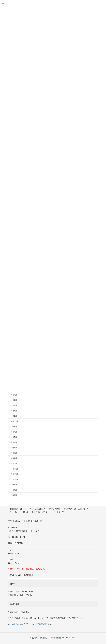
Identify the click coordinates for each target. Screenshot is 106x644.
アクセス (13, 512)
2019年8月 (13, 400)
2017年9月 (13, 485)
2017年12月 (13, 469)
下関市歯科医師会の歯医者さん (76, 509)
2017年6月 (13, 490)
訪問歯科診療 (55, 509)
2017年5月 (13, 495)
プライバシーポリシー (40, 512)
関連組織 (24, 512)
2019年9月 (13, 395)
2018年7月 (13, 437)
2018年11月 (13, 421)
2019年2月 (13, 416)
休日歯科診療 (40, 509)
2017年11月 (13, 474)
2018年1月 (13, 463)
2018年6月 (13, 442)
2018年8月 (13, 432)
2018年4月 (13, 448)
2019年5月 (13, 411)
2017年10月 (13, 479)
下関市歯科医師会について (20, 509)
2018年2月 (13, 458)
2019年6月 (13, 405)
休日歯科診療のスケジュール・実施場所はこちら (30, 624)
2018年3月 (13, 453)
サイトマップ (58, 512)
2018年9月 (13, 427)
